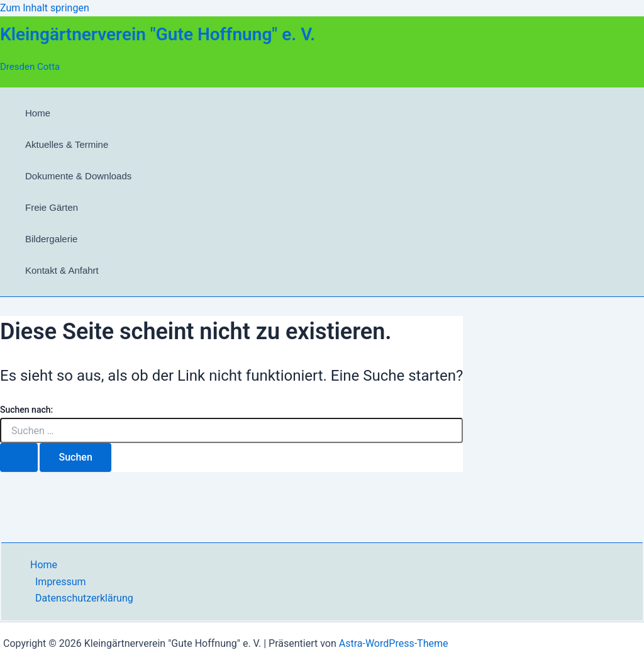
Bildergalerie (51, 239)
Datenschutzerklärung (84, 598)
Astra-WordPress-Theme (394, 643)
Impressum (61, 582)
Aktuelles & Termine (67, 144)
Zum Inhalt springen (45, 8)
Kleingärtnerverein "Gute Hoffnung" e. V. (158, 34)
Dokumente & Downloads (78, 176)
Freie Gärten (52, 207)
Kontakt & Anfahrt (62, 270)
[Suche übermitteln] (19, 457)
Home (38, 113)
